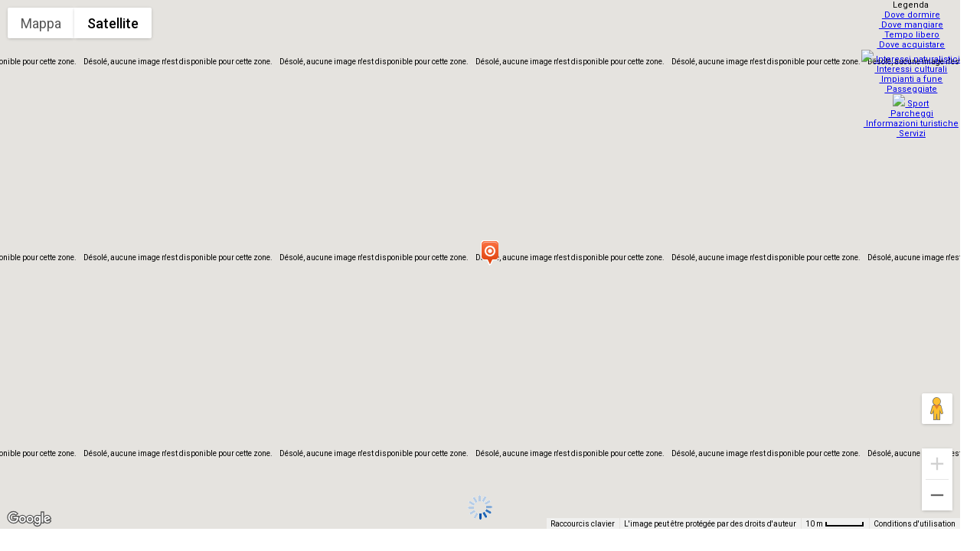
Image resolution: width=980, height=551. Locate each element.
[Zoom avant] (937, 464)
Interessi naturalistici (913, 55)
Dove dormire (913, 15)
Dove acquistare (913, 45)
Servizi (913, 124)
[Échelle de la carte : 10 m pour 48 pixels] (835, 523)
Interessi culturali (913, 65)
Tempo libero (913, 35)
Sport (913, 95)
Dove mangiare (913, 25)
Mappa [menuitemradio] (41, 23)
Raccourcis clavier (583, 524)
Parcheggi (913, 104)
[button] (489, 253)
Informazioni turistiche (913, 114)
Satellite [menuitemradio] (113, 23)
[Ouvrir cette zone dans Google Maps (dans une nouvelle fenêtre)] (29, 519)
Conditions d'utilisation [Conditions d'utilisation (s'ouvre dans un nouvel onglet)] (915, 524)
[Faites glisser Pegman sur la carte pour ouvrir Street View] (937, 409)
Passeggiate (913, 85)
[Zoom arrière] (937, 495)
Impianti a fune (913, 75)
